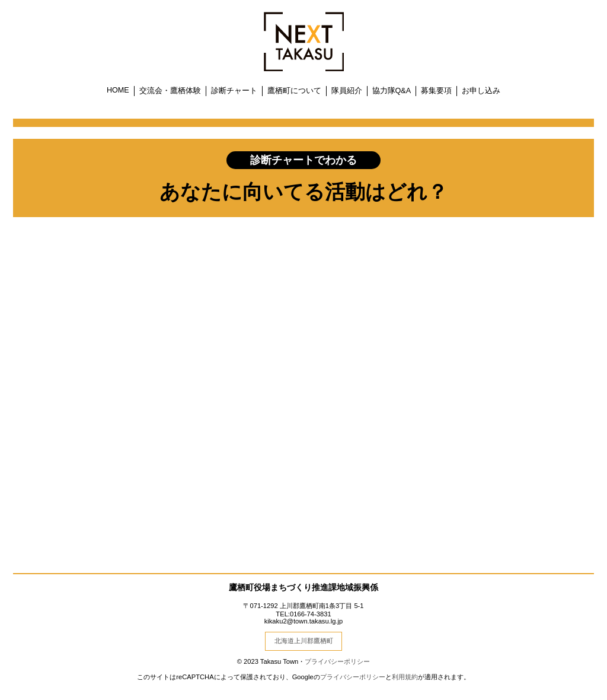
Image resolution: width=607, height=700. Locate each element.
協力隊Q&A (392, 91)
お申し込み (481, 91)
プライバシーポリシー (337, 661)
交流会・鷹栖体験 (170, 91)
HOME (118, 90)
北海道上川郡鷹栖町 (304, 641)
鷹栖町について (294, 91)
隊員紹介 (347, 91)
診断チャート (234, 91)
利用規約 (405, 677)
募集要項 (436, 91)
